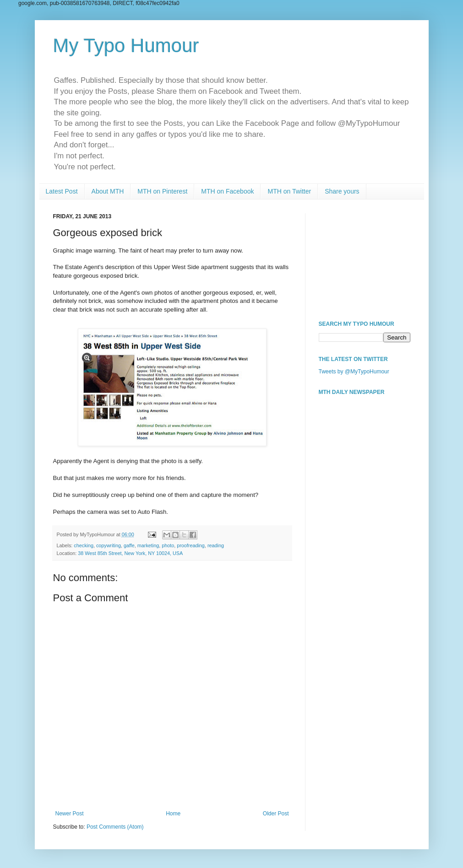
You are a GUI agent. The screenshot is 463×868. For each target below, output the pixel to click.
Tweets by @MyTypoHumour (354, 372)
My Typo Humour (126, 46)
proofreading (191, 545)
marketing (148, 545)
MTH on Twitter (289, 191)
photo (168, 545)
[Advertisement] (365, 259)
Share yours (342, 191)
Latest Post (62, 191)
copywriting (109, 545)
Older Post (276, 814)
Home (173, 814)
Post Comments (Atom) (115, 827)
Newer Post (70, 814)
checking (84, 545)
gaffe (129, 545)
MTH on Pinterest (162, 191)
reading (216, 545)
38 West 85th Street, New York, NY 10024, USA (130, 553)
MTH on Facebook (227, 191)
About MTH (108, 191)
